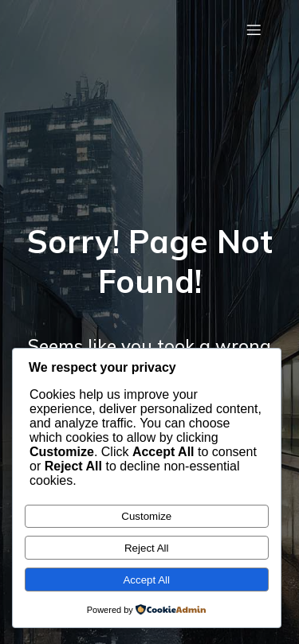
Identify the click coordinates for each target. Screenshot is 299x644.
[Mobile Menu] (254, 29)
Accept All (146, 580)
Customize (146, 516)
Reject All (147, 548)
